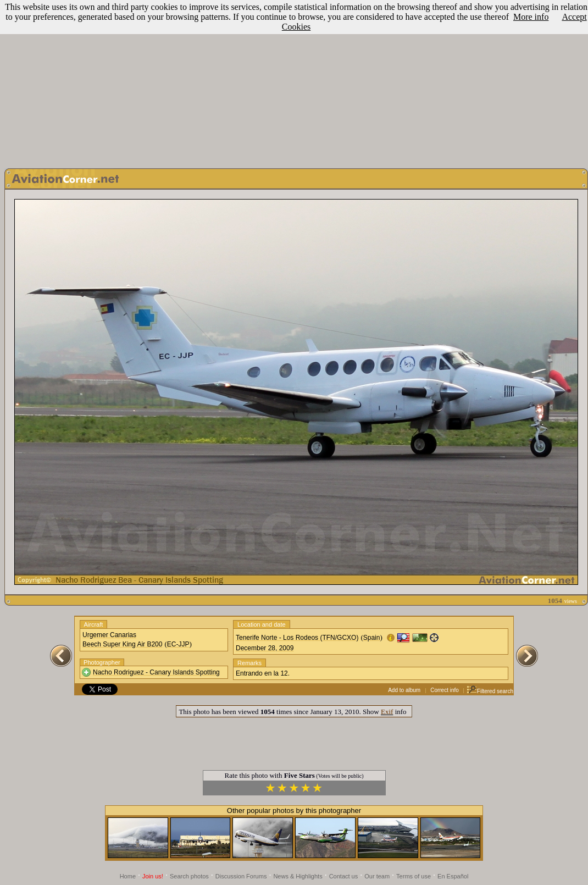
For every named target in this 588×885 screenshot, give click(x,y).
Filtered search (490, 691)
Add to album (404, 690)
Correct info (445, 690)
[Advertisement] (294, 81)
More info (531, 17)
